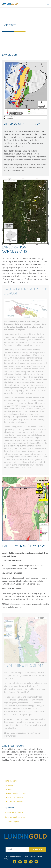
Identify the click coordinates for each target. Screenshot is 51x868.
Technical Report (12, 822)
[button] (48, 4)
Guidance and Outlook (15, 801)
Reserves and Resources (15, 817)
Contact (27, 856)
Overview (10, 785)
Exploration (9, 808)
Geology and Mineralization (17, 793)
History (9, 789)
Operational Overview (15, 797)
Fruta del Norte (11, 781)
